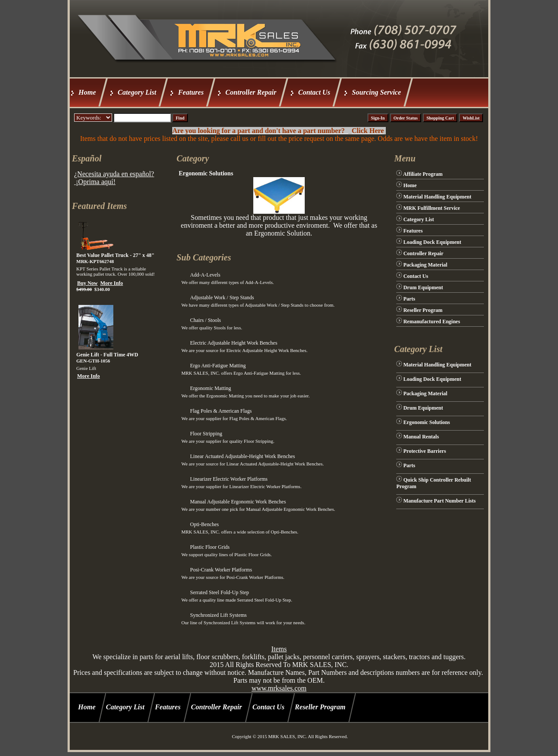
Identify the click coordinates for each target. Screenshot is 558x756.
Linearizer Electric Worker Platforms (229, 479)
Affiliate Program (423, 174)
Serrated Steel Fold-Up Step (219, 592)
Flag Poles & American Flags (221, 411)
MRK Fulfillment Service (432, 208)
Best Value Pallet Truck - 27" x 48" (115, 255)
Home (87, 92)
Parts (409, 299)
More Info (112, 283)
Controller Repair (251, 92)
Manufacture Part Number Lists (439, 501)
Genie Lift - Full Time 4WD (107, 355)
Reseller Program (423, 310)
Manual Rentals (421, 437)
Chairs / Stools (206, 320)
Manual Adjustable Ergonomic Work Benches (238, 502)
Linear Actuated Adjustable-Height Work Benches (243, 456)
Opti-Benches (204, 524)
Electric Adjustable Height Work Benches (234, 343)
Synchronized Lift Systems (218, 615)
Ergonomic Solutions (427, 422)
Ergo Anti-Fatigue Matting (218, 366)
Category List (137, 92)
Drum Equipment (423, 287)
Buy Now (87, 283)
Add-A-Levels (205, 275)
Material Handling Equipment (437, 197)
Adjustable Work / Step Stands (222, 298)
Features (191, 92)
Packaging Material (425, 265)
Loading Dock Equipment (432, 242)
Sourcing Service (376, 92)
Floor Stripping (206, 434)
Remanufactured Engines (432, 322)
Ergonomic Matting (211, 388)
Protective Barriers (425, 451)
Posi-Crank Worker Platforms (221, 570)
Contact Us (314, 92)
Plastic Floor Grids (210, 547)
